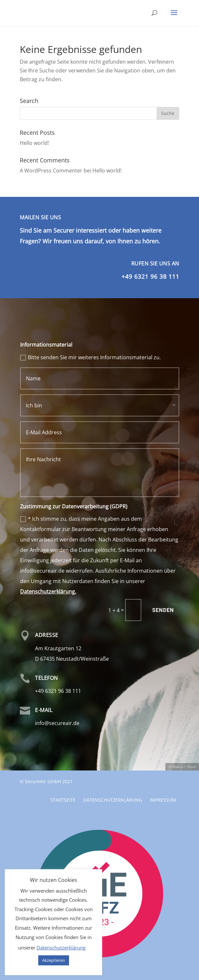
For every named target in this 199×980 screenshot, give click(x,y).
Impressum (163, 763)
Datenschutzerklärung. (48, 592)
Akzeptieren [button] (54, 960)
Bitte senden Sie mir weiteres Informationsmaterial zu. (90, 357)
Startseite (63, 763)
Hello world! (34, 143)
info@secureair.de (57, 723)
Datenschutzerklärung (113, 763)
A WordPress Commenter (51, 171)
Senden (163, 610)
